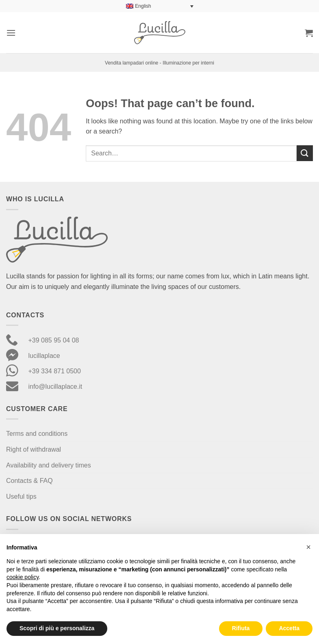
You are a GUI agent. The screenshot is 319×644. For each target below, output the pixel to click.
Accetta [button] (289, 628)
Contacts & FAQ (29, 481)
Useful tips (21, 496)
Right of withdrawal (34, 449)
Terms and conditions (37, 434)
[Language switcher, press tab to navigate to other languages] (160, 6)
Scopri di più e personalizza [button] (57, 628)
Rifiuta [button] (241, 628)
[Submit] (305, 153)
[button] (11, 33)
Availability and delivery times (49, 465)
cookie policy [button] (23, 577)
